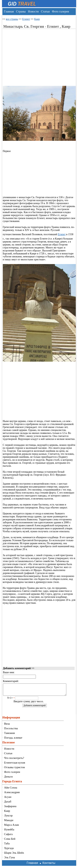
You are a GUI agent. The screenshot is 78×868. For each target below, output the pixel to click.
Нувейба (9, 832)
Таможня (9, 735)
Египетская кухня (15, 765)
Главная (9, 11)
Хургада (9, 850)
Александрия (12, 794)
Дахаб (8, 804)
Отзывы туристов (14, 769)
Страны (21, 11)
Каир (37, 19)
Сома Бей (10, 841)
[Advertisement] (34, 60)
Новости (33, 11)
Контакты (49, 865)
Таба (7, 846)
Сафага (8, 836)
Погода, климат (13, 740)
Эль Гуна (9, 860)
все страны (12, 19)
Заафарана (10, 808)
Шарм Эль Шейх (14, 855)
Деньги (8, 779)
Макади (9, 822)
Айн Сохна (11, 790)
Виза (7, 726)
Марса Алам (11, 827)
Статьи (45, 11)
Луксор (8, 818)
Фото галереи (61, 11)
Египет (26, 19)
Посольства (11, 731)
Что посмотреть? (14, 760)
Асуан (8, 799)
